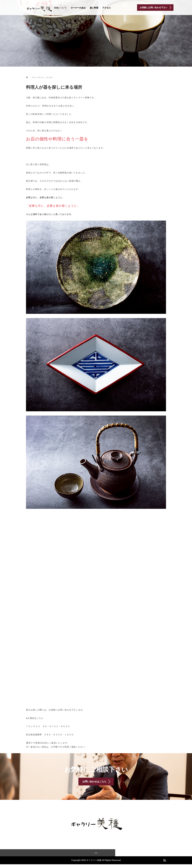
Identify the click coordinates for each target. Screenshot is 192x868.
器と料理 (94, 8)
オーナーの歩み (78, 8)
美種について (60, 8)
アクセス (107, 8)
